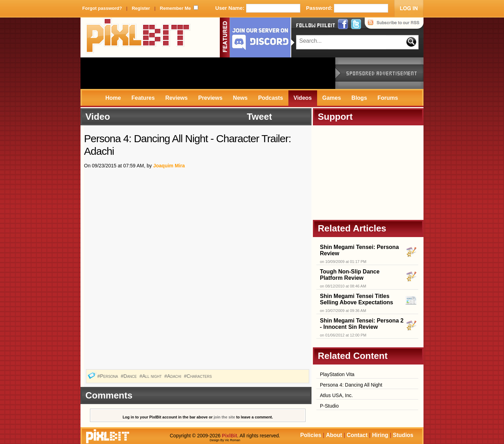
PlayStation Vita (337, 374)
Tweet (259, 117)
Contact (357, 435)
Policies (311, 435)
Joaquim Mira (169, 166)
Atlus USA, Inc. (336, 395)
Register (141, 8)
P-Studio (329, 406)
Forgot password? (102, 8)
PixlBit (138, 37)
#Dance (129, 376)
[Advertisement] (208, 73)
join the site (225, 417)
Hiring (380, 435)
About (334, 435)
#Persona (108, 376)
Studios (403, 435)
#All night (151, 376)
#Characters (199, 376)
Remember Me (176, 8)
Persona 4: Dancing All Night (351, 385)
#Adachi (174, 376)
